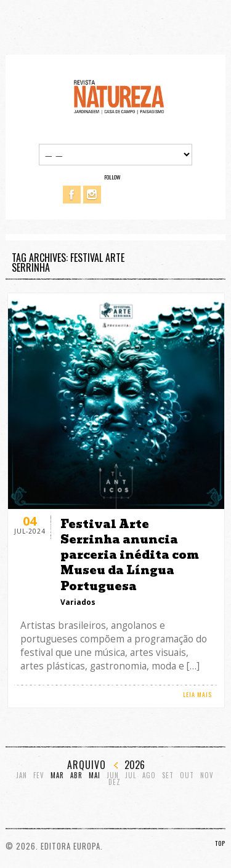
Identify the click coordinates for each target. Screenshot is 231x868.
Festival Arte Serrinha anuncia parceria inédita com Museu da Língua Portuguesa (130, 555)
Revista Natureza (119, 96)
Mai (95, 775)
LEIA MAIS (197, 694)
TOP (220, 843)
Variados (78, 602)
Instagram (92, 195)
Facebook (72, 195)
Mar (57, 775)
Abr (76, 775)
